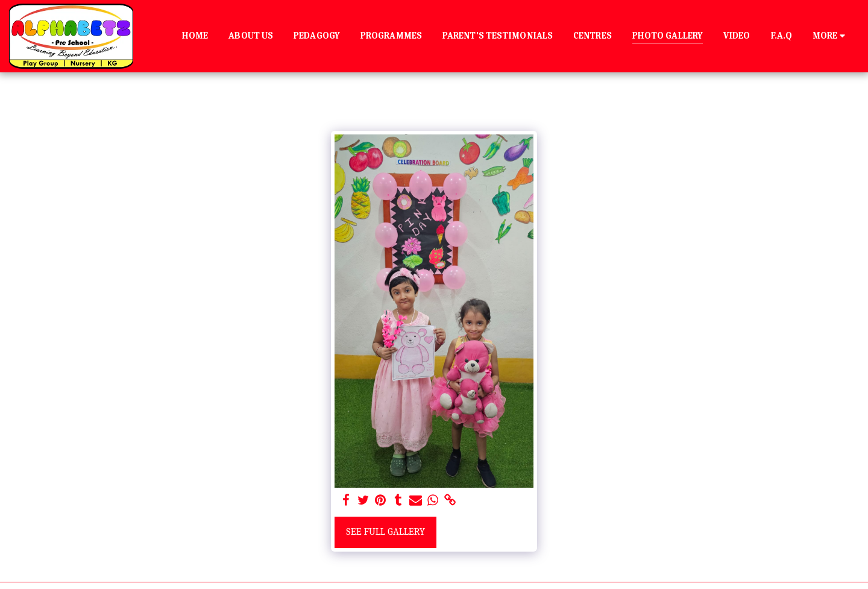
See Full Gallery (385, 531)
